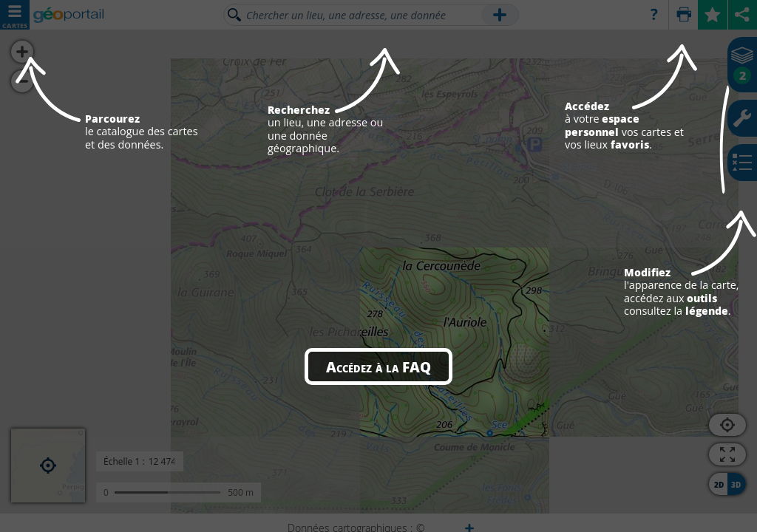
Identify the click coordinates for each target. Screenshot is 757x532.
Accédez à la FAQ (378, 366)
